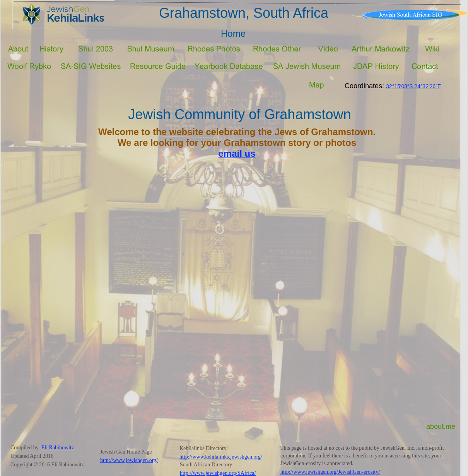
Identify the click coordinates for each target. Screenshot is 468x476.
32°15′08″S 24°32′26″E (413, 86)
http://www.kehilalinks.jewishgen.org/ (221, 457)
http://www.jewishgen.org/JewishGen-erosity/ (330, 472)
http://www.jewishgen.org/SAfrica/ (218, 473)
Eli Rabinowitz (58, 448)
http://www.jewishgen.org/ (129, 460)
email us (237, 153)
